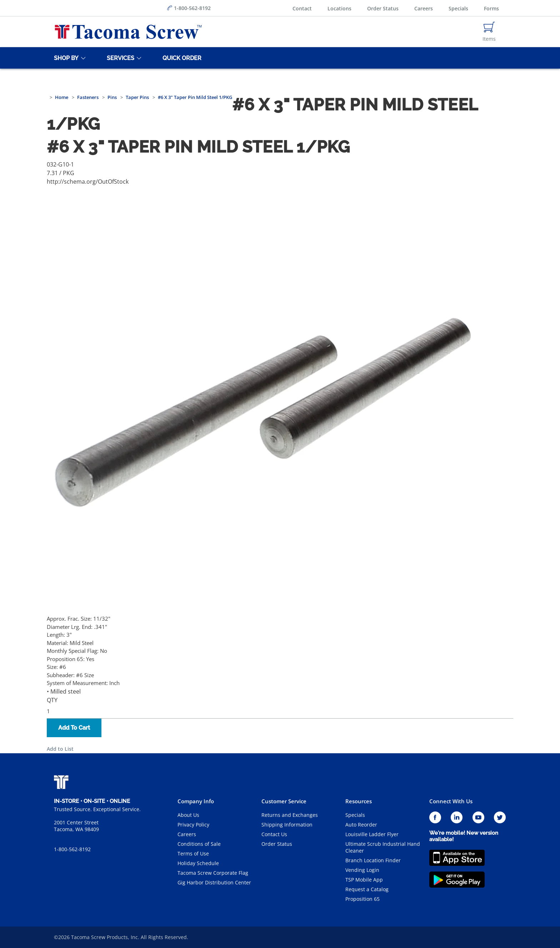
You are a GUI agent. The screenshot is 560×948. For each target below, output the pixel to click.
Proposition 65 (362, 899)
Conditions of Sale (199, 844)
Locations (339, 8)
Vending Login (362, 870)
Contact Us (274, 834)
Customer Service (284, 801)
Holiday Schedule (198, 863)
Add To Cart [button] (74, 728)
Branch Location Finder (373, 860)
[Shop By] (65, 58)
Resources (359, 801)
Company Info (196, 801)
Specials (458, 8)
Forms (491, 8)
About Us (188, 815)
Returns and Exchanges (290, 815)
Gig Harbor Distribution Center (214, 882)
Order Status (383, 8)
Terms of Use (193, 853)
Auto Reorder (361, 825)
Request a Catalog (367, 889)
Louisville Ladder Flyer (372, 834)
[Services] (119, 58)
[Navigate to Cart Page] (489, 32)
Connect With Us (451, 801)
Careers (424, 8)
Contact (302, 8)
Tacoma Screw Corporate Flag (213, 873)
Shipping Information (287, 825)
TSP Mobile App (364, 880)
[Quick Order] (181, 58)
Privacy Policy (193, 825)
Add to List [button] (60, 749)
